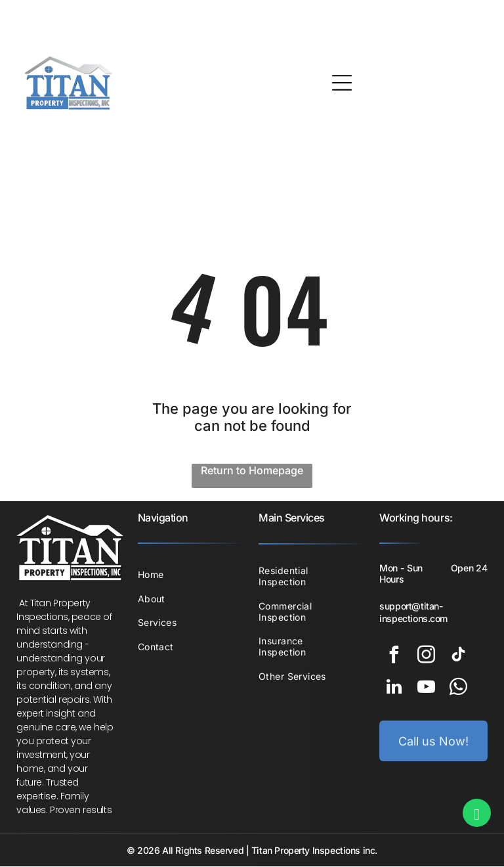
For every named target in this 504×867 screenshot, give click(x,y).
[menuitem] (192, 575)
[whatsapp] (458, 689)
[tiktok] (458, 657)
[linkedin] (394, 689)
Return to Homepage (252, 471)
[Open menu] (342, 83)
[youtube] (426, 689)
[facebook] (394, 657)
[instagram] (426, 657)
